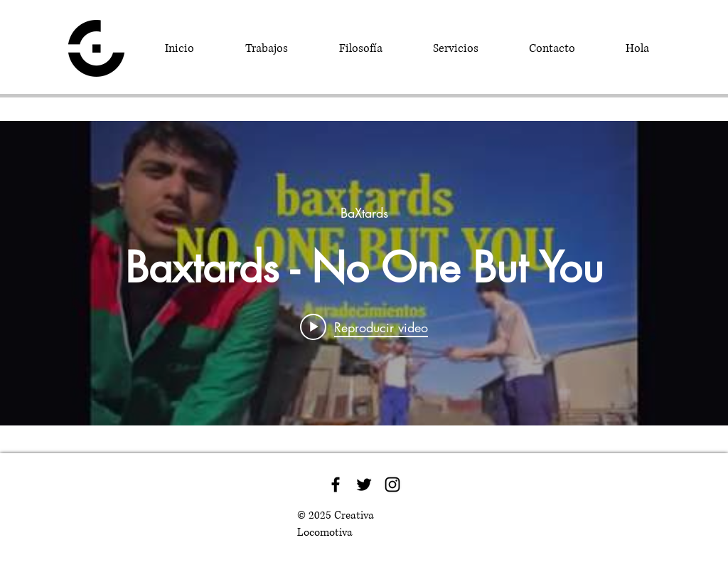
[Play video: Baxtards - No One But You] (364, 327)
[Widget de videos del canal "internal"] (364, 273)
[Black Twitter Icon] (364, 485)
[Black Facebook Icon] (336, 485)
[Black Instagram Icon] (392, 485)
